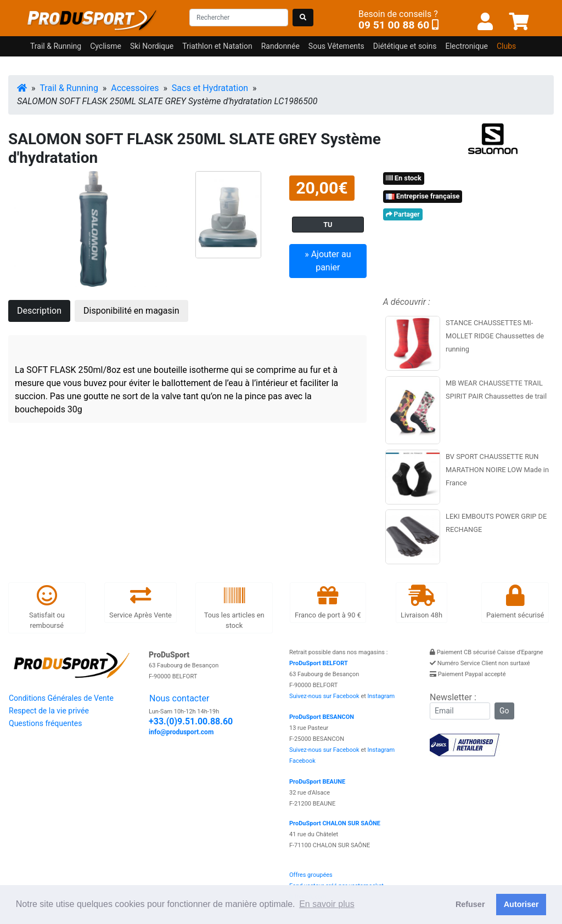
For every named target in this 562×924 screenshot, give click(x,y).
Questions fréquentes (45, 723)
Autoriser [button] (521, 904)
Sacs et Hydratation (210, 88)
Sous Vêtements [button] (336, 46)
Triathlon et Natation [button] (217, 46)
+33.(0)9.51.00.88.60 (191, 721)
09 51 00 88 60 (394, 25)
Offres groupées (311, 875)
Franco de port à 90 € (328, 602)
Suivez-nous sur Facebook (324, 696)
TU (328, 225)
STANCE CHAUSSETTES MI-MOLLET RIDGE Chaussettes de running (495, 336)
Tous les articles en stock (234, 607)
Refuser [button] (470, 904)
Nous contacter (179, 698)
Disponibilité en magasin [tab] (131, 311)
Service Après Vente (140, 602)
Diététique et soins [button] (405, 46)
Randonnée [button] (280, 46)
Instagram (381, 696)
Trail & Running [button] (56, 46)
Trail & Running (69, 88)
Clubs (506, 46)
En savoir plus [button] (327, 904)
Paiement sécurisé (515, 602)
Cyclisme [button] (106, 46)
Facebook (302, 761)
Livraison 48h (421, 602)
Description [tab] (39, 311)
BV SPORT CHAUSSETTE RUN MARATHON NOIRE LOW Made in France (497, 470)
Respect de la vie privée (49, 711)
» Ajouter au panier (328, 261)
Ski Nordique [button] (152, 46)
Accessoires (135, 88)
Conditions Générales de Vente (61, 698)
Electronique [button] (467, 46)
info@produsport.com (181, 732)
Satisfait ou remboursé (47, 607)
